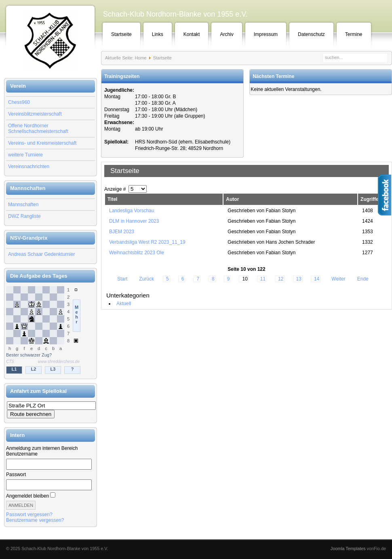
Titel (112, 199)
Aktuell (124, 304)
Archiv (227, 34)
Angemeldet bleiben (27, 496)
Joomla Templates (348, 548)
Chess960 (19, 102)
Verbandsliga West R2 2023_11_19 (147, 242)
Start (122, 279)
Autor (232, 199)
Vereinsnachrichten (29, 167)
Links (158, 34)
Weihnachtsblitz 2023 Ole (137, 253)
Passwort (16, 475)
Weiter (338, 279)
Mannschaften (23, 205)
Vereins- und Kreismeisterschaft (42, 143)
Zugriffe (370, 199)
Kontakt (192, 34)
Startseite (121, 34)
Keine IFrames (51, 331)
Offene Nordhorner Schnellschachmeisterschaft (38, 129)
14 (317, 279)
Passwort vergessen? (29, 515)
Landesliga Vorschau (132, 211)
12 (281, 279)
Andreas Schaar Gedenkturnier (41, 254)
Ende (363, 279)
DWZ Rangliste (24, 216)
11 (263, 279)
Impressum (266, 34)
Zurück (146, 279)
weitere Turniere (25, 155)
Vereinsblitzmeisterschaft (35, 114)
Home (140, 58)
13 (299, 279)
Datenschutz (311, 34)
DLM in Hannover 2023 (134, 221)
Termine (354, 34)
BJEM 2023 (122, 232)
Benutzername (22, 454)
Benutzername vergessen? (35, 520)
